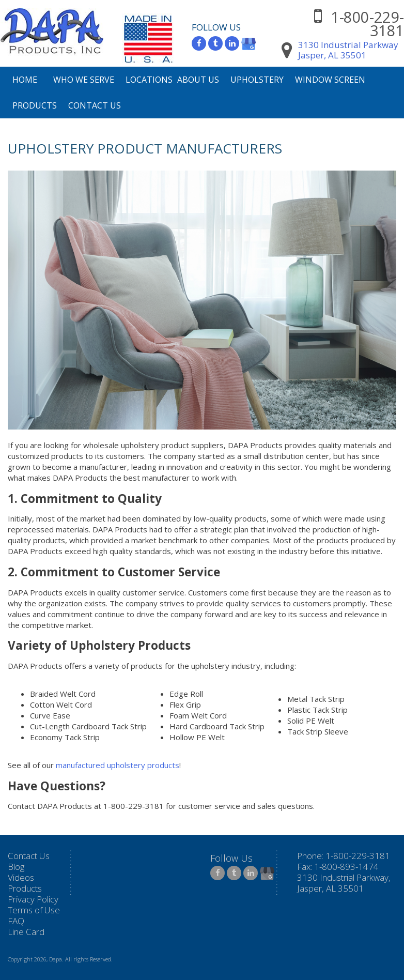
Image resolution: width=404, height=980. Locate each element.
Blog (16, 867)
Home (25, 80)
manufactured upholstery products (118, 765)
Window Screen (330, 80)
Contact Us (95, 105)
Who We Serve (84, 80)
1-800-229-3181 (367, 24)
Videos (21, 877)
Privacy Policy (33, 899)
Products (35, 105)
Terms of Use (34, 910)
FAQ (16, 921)
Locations (149, 80)
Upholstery (257, 80)
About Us (198, 80)
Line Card (26, 932)
